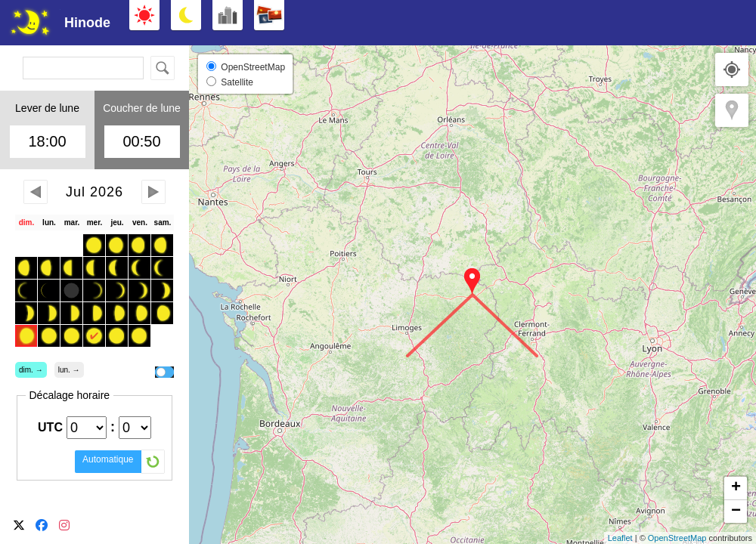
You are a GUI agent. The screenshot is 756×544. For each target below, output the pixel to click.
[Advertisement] (605, 23)
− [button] (736, 512)
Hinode (87, 23)
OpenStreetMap (677, 538)
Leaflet (620, 538)
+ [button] (736, 488)
